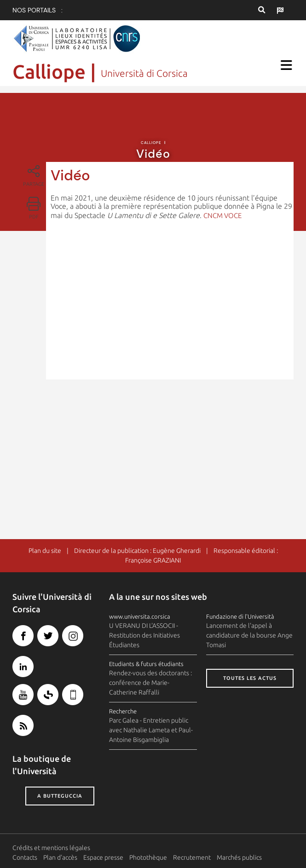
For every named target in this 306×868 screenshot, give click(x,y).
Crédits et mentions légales (51, 848)
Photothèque (148, 857)
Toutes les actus (250, 678)
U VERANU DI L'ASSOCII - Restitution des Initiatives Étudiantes (144, 636)
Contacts (25, 857)
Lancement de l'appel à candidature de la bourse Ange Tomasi (249, 636)
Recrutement (192, 857)
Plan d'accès (60, 857)
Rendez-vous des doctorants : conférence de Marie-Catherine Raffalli (150, 683)
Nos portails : (38, 10)
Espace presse (103, 857)
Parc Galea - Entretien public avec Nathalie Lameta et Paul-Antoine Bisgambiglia (151, 730)
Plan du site (45, 551)
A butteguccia (60, 796)
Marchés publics (239, 857)
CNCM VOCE (222, 216)
